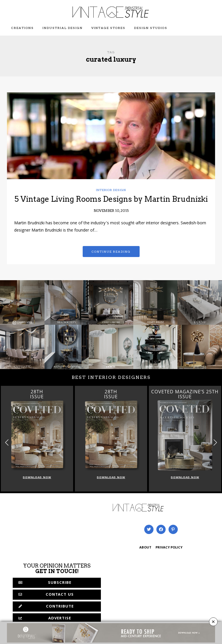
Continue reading (111, 252)
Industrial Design (63, 28)
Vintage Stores (108, 28)
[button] (215, 442)
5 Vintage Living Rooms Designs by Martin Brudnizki (111, 199)
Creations (23, 28)
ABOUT (145, 548)
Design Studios (151, 28)
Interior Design (111, 190)
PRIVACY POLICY (169, 548)
